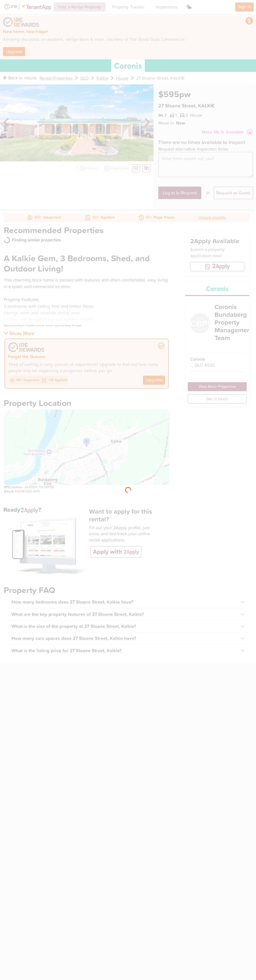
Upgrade (14, 51)
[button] (227, 132)
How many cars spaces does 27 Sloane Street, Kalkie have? (74, 638)
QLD (84, 78)
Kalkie (102, 78)
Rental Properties (56, 78)
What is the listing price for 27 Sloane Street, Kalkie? (67, 651)
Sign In (244, 7)
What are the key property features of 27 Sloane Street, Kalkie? (78, 614)
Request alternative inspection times (193, 149)
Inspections (167, 7)
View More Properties (217, 386)
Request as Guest (233, 193)
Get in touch (217, 399)
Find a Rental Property (79, 7)
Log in (180, 193)
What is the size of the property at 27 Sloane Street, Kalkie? (74, 626)
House (122, 78)
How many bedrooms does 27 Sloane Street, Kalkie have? (72, 602)
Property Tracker (128, 7)
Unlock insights (212, 217)
